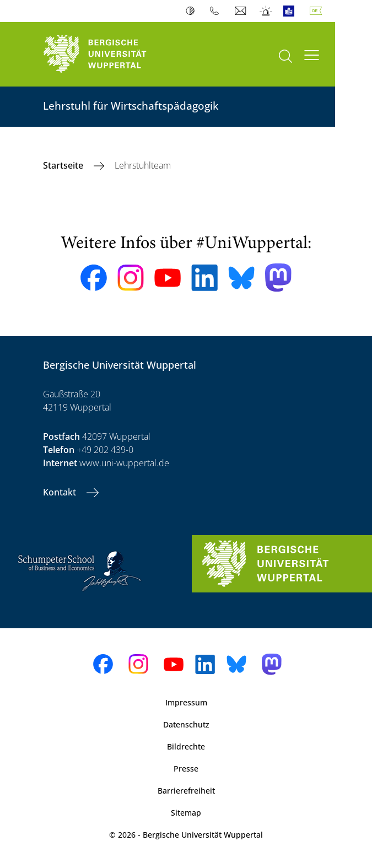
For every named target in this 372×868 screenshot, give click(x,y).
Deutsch (318, 11)
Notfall (266, 11)
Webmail (242, 11)
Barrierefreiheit (186, 791)
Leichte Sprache (291, 11)
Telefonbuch (217, 11)
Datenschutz (186, 724)
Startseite (64, 165)
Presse (186, 769)
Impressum (186, 702)
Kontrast (193, 11)
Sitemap (186, 813)
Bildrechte (186, 746)
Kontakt (61, 492)
